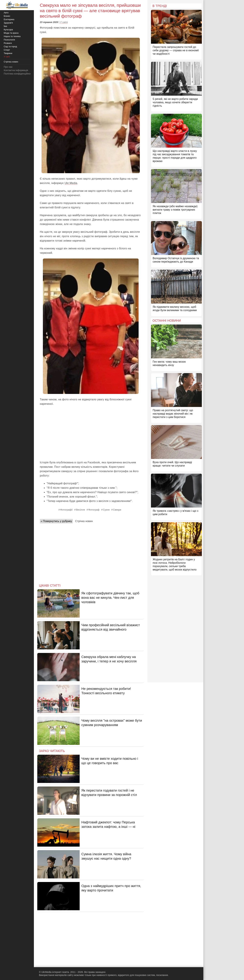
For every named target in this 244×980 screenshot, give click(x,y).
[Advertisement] (91, 433)
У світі (64, 22)
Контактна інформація (16, 70)
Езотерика (9, 19)
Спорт (7, 50)
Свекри (117, 510)
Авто (6, 13)
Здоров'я (8, 23)
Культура (8, 30)
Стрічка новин (84, 521)
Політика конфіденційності (18, 74)
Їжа (5, 26)
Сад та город (10, 46)
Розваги (8, 43)
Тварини (8, 53)
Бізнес (7, 16)
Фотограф (94, 510)
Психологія (9, 40)
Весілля (80, 510)
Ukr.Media (71, 183)
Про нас (8, 67)
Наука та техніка (12, 36)
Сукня (106, 510)
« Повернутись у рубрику (56, 521)
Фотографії (66, 510)
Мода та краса (11, 33)
